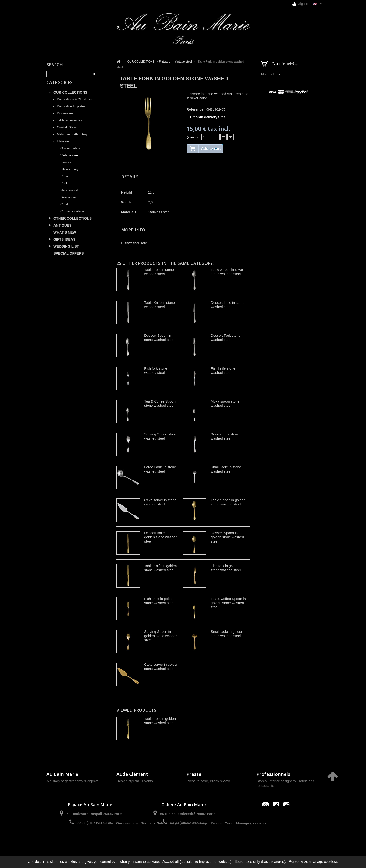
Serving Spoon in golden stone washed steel (161, 636)
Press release (197, 781)
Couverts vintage (72, 217)
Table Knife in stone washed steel (160, 305)
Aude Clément (132, 774)
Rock (64, 189)
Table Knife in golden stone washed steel (160, 568)
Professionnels (273, 774)
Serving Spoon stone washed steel (160, 436)
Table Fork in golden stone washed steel (160, 721)
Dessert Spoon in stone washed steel (159, 338)
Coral (64, 210)
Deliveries (104, 839)
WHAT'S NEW (65, 238)
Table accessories (69, 126)
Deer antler (68, 203)
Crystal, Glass (67, 133)
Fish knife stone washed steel (223, 370)
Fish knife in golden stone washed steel (159, 601)
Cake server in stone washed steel (160, 502)
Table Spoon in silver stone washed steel (227, 272)
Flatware (63, 147)
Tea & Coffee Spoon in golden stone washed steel (228, 603)
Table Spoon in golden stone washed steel (228, 502)
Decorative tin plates (71, 112)
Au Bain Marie (62, 774)
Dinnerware (65, 119)
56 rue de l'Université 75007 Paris (188, 814)
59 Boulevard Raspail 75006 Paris (94, 814)
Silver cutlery (69, 175)
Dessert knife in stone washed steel (228, 305)
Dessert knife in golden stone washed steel (161, 537)
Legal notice (180, 839)
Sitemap (200, 839)
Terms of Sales (154, 839)
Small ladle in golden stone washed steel (227, 634)
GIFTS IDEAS (64, 245)
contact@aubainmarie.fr (277, 816)
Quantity (192, 137)
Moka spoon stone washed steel (225, 403)
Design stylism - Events (135, 781)
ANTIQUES (63, 231)
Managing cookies (251, 839)
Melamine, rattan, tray (72, 140)
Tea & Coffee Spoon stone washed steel (160, 403)
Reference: (196, 109)
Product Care (222, 839)
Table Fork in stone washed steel (159, 272)
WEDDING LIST (66, 252)
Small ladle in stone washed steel (226, 469)
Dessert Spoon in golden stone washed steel (227, 537)
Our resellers (127, 839)
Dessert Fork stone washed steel (226, 338)
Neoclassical (69, 196)
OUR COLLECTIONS (70, 98)
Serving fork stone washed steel (225, 436)
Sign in (300, 4)
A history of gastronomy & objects (72, 781)
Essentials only (248, 862)
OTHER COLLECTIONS (73, 224)
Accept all (171, 862)
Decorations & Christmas (74, 105)
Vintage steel (70, 161)
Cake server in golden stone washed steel (161, 667)
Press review (220, 781)
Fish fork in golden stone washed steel (226, 568)
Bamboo (66, 168)
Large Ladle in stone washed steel (160, 469)
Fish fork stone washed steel (156, 370)
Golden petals (70, 154)
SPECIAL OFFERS (69, 259)
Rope (64, 182)
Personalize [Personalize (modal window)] (299, 862)
